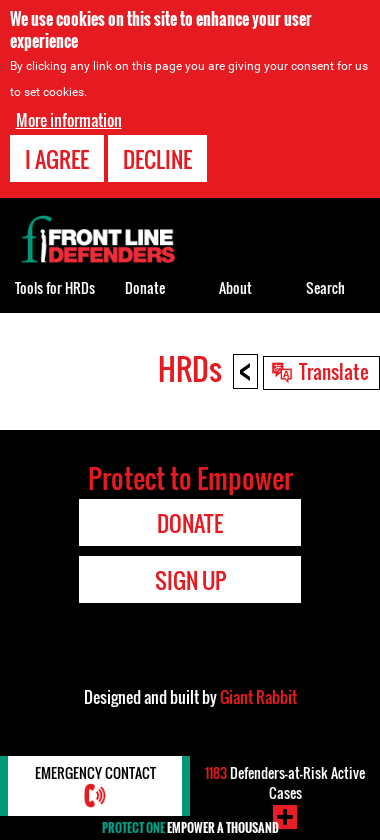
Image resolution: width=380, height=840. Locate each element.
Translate (334, 371)
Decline (157, 159)
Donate (145, 287)
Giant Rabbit (258, 697)
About (235, 287)
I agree (57, 159)
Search (325, 287)
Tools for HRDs (55, 287)
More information (69, 120)
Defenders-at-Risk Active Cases (285, 782)
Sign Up (190, 580)
